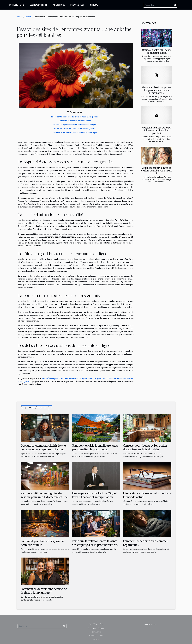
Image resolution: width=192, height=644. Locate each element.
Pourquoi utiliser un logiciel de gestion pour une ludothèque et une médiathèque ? (44, 497)
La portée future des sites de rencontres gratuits (75, 129)
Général (94, 5)
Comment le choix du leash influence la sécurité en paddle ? (157, 131)
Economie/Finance (39, 5)
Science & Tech (77, 5)
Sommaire (76, 112)
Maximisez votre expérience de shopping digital (157, 51)
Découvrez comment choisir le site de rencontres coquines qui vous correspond (43, 449)
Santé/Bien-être (16, 5)
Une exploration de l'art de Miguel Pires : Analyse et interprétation (94, 495)
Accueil (19, 17)
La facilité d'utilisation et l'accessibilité (75, 121)
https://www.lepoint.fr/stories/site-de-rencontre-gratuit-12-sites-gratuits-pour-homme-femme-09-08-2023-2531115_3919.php (76, 380)
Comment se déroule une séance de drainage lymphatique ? (44, 591)
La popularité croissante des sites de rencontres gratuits (75, 117)
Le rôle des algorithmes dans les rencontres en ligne (75, 125)
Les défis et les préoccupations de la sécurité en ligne (75, 133)
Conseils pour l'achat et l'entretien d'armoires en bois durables (145, 447)
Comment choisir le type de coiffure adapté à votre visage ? (157, 171)
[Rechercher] (160, 5)
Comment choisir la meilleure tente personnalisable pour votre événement (95, 449)
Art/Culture (59, 5)
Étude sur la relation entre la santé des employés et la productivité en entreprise (95, 545)
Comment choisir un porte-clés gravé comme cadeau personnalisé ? (157, 90)
